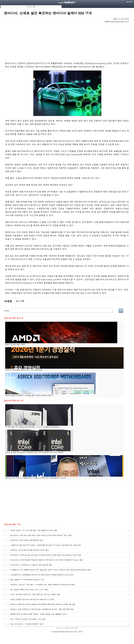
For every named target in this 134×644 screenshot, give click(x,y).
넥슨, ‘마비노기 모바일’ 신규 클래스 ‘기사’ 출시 (25, 619)
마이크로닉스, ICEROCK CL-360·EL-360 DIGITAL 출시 (28, 565)
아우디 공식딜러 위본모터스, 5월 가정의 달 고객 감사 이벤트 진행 (32, 595)
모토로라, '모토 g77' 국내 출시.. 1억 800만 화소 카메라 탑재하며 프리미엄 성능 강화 (40, 585)
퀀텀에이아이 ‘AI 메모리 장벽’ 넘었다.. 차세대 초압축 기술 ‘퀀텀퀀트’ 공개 (35, 614)
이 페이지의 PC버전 (70, 628)
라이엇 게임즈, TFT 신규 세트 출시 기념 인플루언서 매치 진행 (31, 530)
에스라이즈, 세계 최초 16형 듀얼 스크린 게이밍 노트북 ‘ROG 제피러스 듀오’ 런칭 (38, 535)
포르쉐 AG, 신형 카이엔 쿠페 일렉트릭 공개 (24, 540)
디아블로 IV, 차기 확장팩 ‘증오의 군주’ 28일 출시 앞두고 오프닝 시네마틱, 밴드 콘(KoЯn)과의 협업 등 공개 (48, 570)
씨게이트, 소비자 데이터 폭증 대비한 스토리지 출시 (27, 550)
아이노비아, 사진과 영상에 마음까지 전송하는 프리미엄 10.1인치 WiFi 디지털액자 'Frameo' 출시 (44, 560)
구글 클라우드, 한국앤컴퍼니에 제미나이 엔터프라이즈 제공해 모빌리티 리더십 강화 (39, 575)
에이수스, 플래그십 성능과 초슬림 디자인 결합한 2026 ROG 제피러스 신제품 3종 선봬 (40, 604)
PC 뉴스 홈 (31, 7)
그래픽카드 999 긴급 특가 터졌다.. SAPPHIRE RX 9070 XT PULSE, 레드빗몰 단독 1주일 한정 (43, 545)
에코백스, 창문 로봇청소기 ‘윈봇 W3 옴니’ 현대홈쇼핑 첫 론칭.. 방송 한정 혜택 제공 (39, 609)
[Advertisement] (67, 40)
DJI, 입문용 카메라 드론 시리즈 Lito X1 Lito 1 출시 (26, 590)
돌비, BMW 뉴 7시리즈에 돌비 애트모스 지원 (24, 580)
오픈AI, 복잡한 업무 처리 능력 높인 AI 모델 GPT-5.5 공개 (29, 600)
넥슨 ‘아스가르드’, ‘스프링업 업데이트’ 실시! (24, 624)
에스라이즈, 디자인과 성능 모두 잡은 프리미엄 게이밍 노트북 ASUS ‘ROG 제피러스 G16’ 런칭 (43, 555)
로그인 (59, 628)
